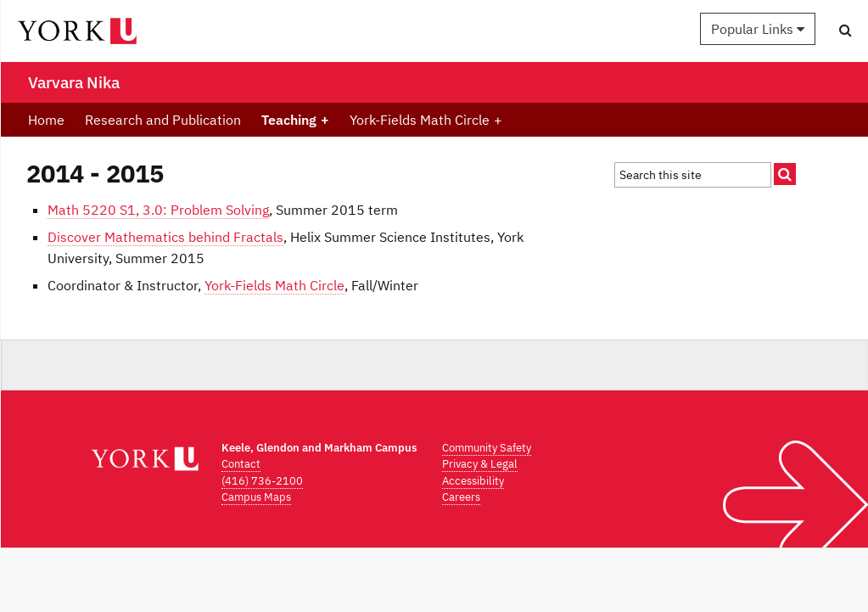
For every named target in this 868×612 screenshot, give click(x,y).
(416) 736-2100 (262, 481)
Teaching (295, 120)
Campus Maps (256, 497)
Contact (241, 464)
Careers (461, 497)
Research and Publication (163, 120)
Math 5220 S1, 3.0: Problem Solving (158, 210)
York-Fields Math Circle (426, 120)
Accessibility (473, 481)
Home (46, 120)
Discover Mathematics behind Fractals (165, 237)
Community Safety (487, 448)
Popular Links (758, 29)
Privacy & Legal (480, 464)
